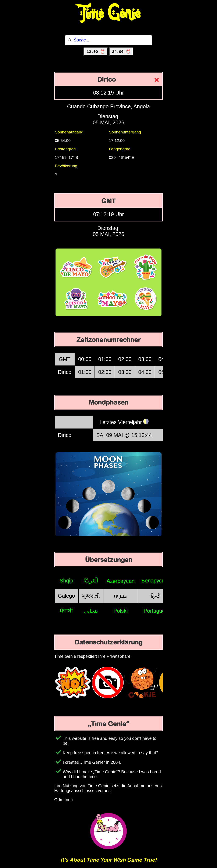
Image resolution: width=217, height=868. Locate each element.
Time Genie (109, 14)
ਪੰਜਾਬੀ (66, 611)
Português (156, 611)
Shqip (66, 581)
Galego (66, 596)
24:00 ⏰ (121, 52)
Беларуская (156, 581)
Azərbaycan (121, 581)
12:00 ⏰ (96, 52)
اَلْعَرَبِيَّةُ (91, 581)
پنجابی (91, 611)
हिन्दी (156, 596)
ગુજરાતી (91, 596)
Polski (120, 611)
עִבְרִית (121, 596)
